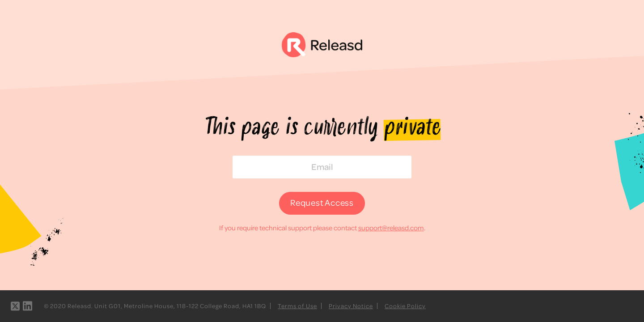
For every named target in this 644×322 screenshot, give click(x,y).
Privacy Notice (351, 306)
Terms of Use (297, 306)
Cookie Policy (405, 306)
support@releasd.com (391, 228)
